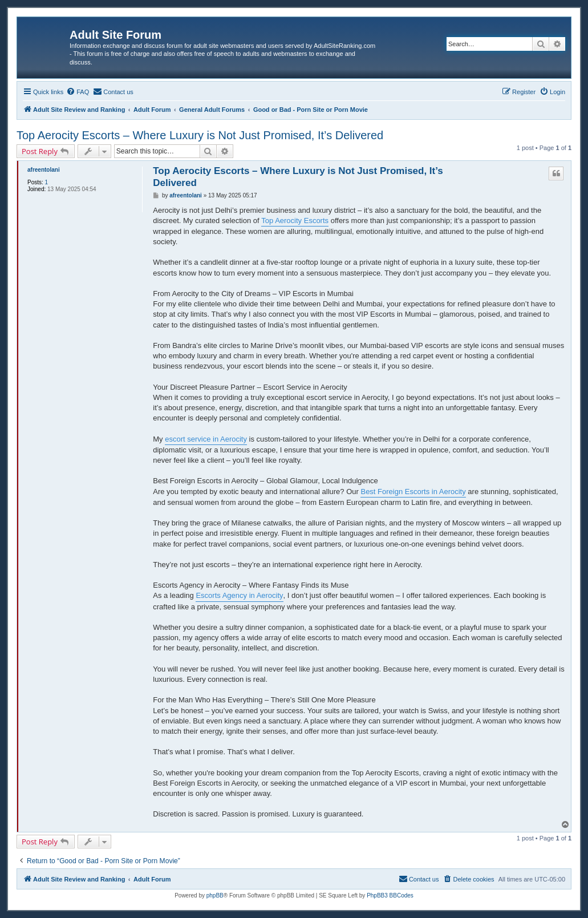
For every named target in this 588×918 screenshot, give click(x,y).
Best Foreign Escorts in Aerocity (413, 492)
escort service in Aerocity (206, 439)
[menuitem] (78, 92)
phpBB (215, 895)
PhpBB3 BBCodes (390, 895)
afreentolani (44, 170)
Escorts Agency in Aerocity (239, 595)
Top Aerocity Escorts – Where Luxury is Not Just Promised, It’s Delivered (200, 135)
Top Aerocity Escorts (295, 221)
